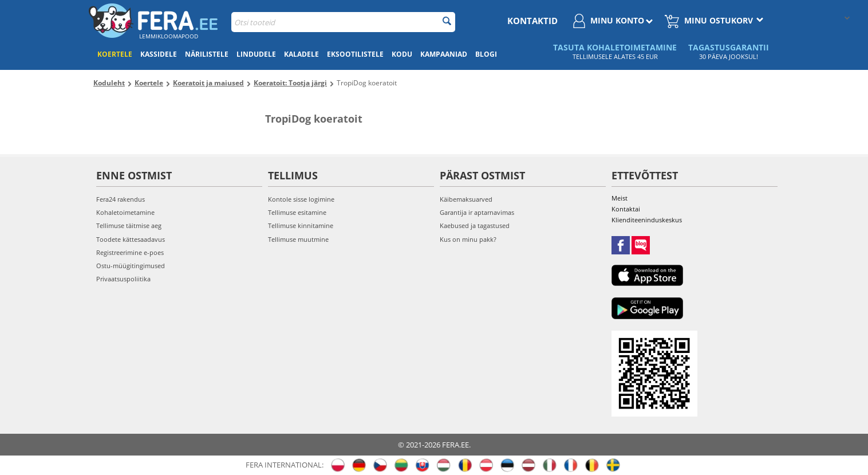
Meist (620, 198)
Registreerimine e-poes (130, 252)
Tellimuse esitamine (297, 212)
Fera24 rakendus (121, 199)
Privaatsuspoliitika (123, 279)
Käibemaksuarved (466, 199)
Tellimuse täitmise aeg (129, 225)
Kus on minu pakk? (468, 239)
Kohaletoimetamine (125, 212)
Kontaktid (532, 21)
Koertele (115, 54)
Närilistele (207, 54)
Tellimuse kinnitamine (301, 225)
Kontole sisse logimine (301, 199)
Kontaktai (626, 209)
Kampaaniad (444, 54)
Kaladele (301, 54)
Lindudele (256, 54)
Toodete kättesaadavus (131, 239)
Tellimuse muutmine (298, 239)
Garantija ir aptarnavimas (477, 212)
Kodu (402, 54)
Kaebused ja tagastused (475, 225)
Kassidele (159, 54)
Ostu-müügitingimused (131, 266)
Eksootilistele (355, 54)
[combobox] (343, 22)
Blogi (486, 54)
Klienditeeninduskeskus (647, 220)
